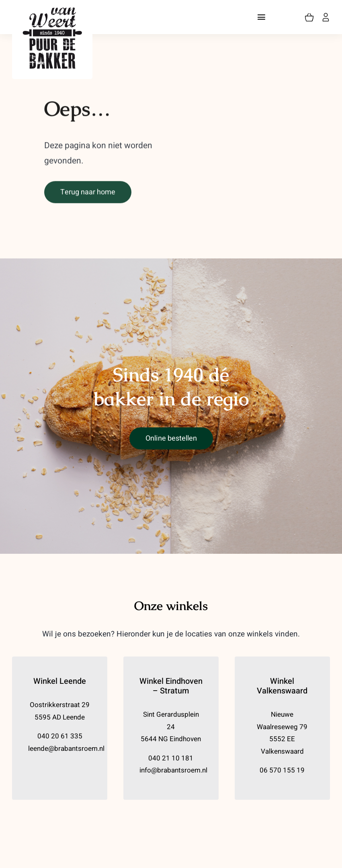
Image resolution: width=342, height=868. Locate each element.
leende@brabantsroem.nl (66, 749)
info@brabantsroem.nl (173, 770)
